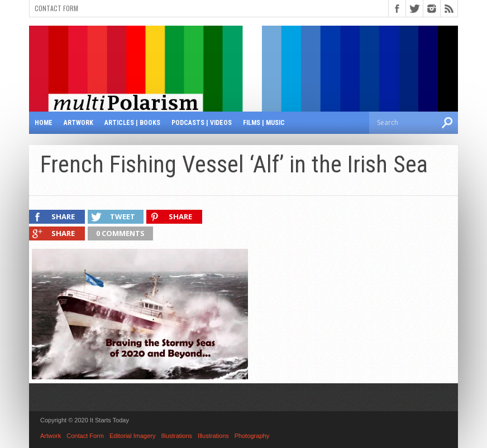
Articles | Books (132, 123)
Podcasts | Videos (202, 123)
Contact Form (56, 8)
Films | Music (264, 123)
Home (44, 123)
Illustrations (176, 436)
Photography (252, 436)
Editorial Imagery (133, 436)
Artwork (78, 123)
